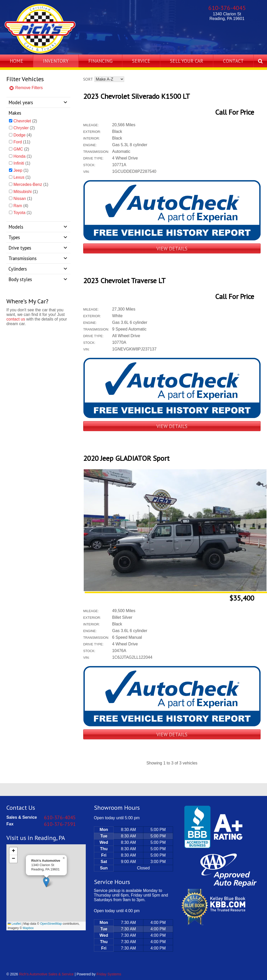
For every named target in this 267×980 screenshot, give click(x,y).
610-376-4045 (227, 8)
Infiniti (19, 163)
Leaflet (14, 924)
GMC (18, 149)
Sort (88, 79)
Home (17, 61)
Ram (18, 206)
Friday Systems (109, 974)
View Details (172, 248)
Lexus (19, 177)
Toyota (19, 213)
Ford (18, 142)
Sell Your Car (187, 61)
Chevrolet (22, 121)
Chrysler (21, 128)
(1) (22, 156)
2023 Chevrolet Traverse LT (124, 280)
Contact (233, 61)
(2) (25, 121)
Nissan (20, 199)
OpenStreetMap (51, 924)
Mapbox (28, 928)
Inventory (56, 61)
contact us (16, 319)
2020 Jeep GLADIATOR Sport (126, 458)
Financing (100, 61)
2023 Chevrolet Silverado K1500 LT (137, 96)
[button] (46, 882)
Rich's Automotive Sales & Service (46, 974)
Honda (19, 156)
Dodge (19, 135)
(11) (22, 142)
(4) (22, 135)
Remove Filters (26, 88)
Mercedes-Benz (28, 184)
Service (141, 61)
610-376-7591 (60, 824)
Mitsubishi (22, 192)
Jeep (18, 170)
